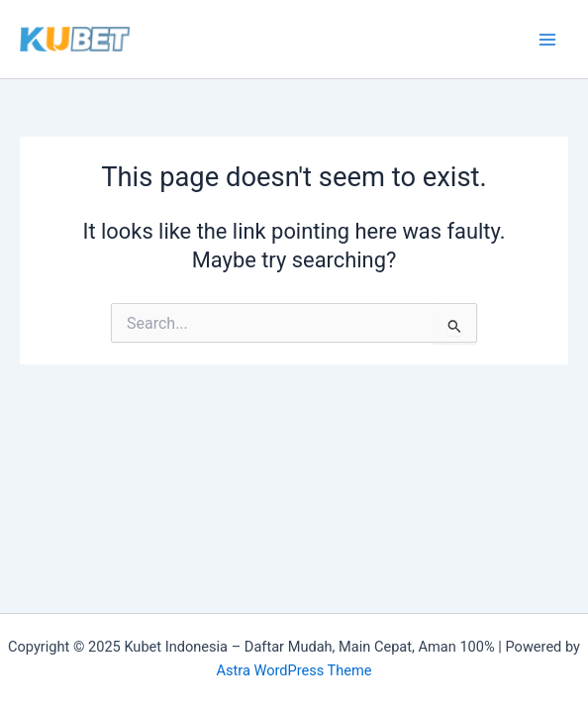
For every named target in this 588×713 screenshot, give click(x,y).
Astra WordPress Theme (294, 670)
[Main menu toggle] (547, 40)
